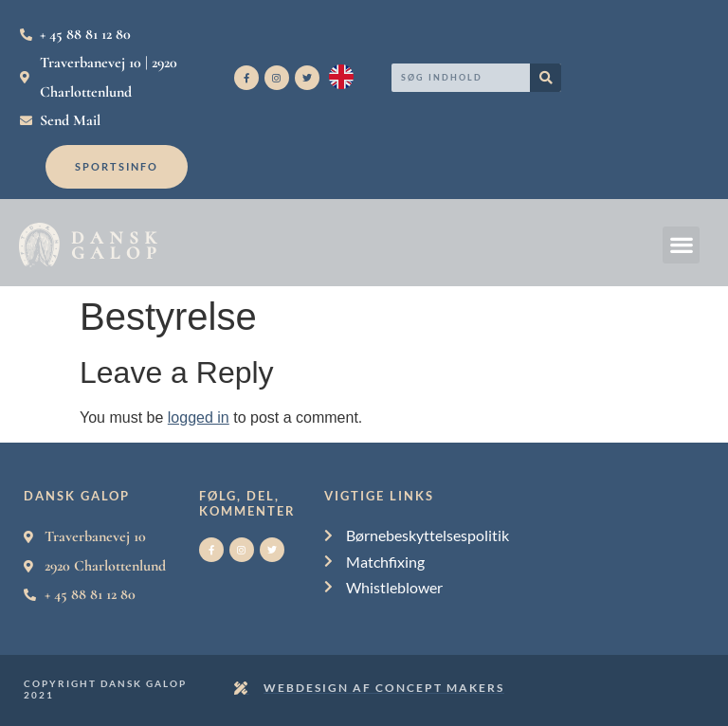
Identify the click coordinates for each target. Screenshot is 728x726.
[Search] (546, 78)
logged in (199, 417)
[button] (681, 245)
